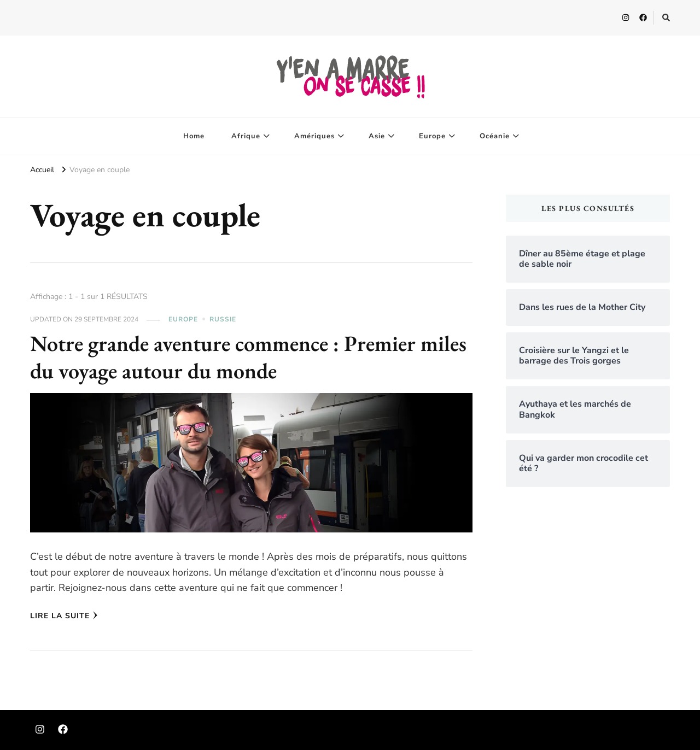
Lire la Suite (64, 616)
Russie (223, 319)
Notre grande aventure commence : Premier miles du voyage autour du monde (248, 357)
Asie (377, 136)
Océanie (495, 136)
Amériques (314, 136)
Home (194, 136)
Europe (432, 136)
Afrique (246, 136)
